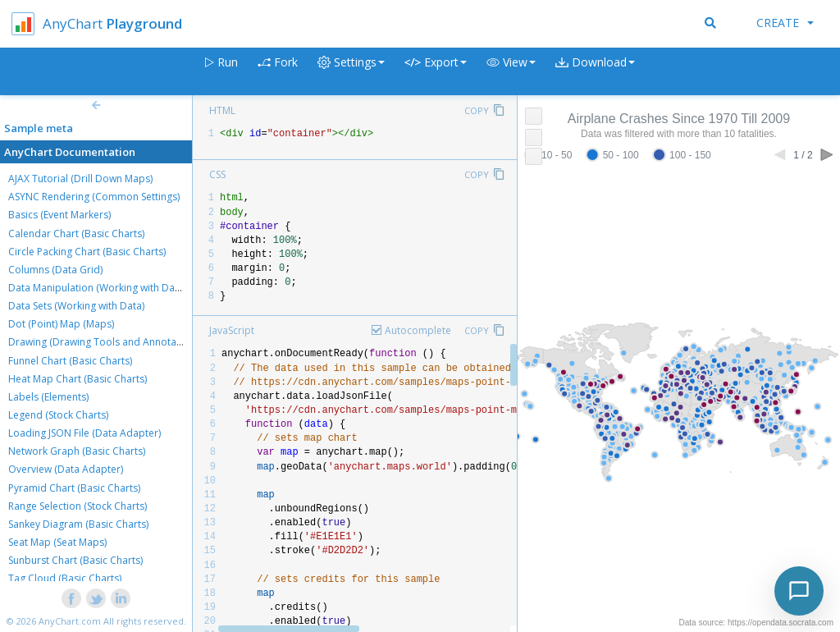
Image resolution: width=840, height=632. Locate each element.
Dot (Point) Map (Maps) (61, 324)
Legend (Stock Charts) (58, 415)
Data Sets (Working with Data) (76, 306)
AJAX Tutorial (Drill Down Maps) (80, 179)
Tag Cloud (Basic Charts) (65, 578)
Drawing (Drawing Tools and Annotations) (105, 342)
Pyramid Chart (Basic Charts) (74, 488)
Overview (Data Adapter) (66, 469)
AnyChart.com (70, 621)
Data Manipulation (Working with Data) (97, 288)
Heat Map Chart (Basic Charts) (78, 379)
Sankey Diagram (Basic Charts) (78, 524)
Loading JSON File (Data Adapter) (84, 433)
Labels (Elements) (48, 397)
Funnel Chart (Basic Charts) (70, 361)
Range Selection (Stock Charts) (78, 506)
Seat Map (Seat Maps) (57, 542)
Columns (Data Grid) (55, 270)
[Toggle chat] (799, 591)
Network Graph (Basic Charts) (77, 451)
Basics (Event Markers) (59, 215)
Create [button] (785, 23)
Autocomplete (418, 330)
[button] (511, 72)
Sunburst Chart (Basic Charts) (75, 560)
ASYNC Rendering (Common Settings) (94, 197)
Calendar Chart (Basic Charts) (76, 234)
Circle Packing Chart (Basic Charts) (87, 252)
